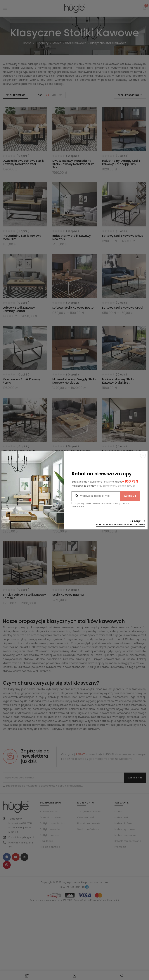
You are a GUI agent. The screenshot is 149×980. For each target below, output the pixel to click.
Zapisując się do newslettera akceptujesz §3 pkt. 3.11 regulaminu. (100, 505)
